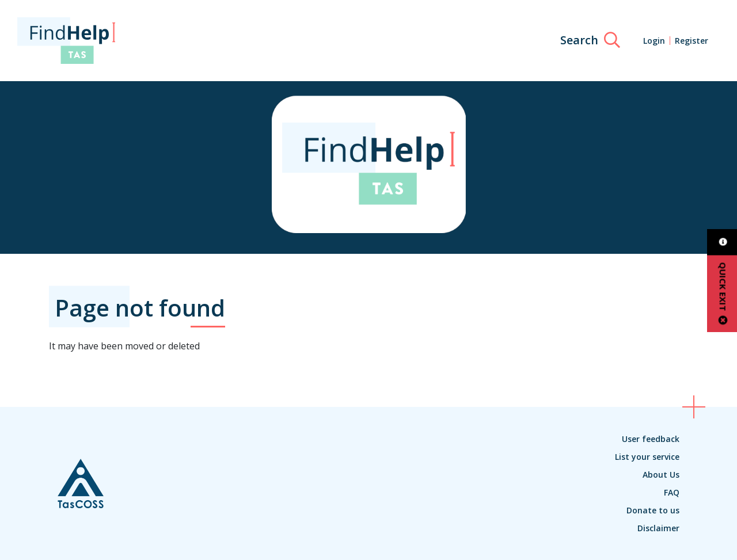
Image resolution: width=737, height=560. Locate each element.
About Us (661, 475)
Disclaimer (658, 528)
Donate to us (653, 510)
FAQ (672, 492)
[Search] (590, 40)
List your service (647, 457)
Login (654, 41)
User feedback (651, 439)
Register (692, 41)
